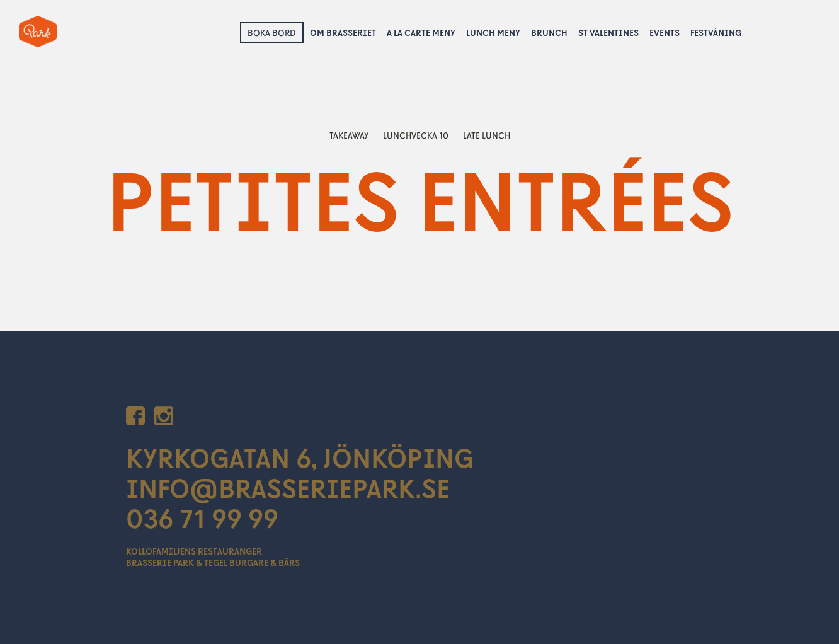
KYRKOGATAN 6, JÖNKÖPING (300, 457)
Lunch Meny (493, 32)
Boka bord (272, 32)
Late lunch (487, 135)
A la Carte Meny (421, 32)
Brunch (549, 32)
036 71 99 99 (202, 518)
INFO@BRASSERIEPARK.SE (288, 488)
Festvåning (716, 32)
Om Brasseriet (343, 32)
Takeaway (350, 135)
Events (665, 32)
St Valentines (608, 32)
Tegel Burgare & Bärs (252, 562)
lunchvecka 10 (417, 135)
